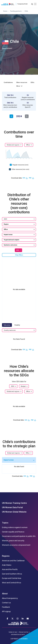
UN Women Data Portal (12, 507)
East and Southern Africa (12, 574)
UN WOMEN (24, 639)
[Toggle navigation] (35, 4)
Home (5, 11)
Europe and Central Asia (12, 578)
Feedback (6, 607)
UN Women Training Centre (14, 503)
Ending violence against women (15, 527)
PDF (30, 178)
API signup (6, 611)
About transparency (10, 598)
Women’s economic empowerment (16, 545)
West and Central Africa (12, 583)
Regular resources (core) (20, 165)
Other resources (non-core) (20, 169)
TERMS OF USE (13, 632)
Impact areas (9, 460)
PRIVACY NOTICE (24, 632)
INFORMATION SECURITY (18, 635)
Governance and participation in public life (19, 536)
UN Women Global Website (14, 512)
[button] (30, 107)
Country (17, 325)
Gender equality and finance (13, 532)
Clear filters (19, 255)
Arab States (7, 565)
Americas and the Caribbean (13, 561)
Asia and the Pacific (10, 569)
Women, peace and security (13, 541)
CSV (24, 178)
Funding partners (16, 11)
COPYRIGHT (14, 639)
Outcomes (7, 325)
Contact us (6, 603)
